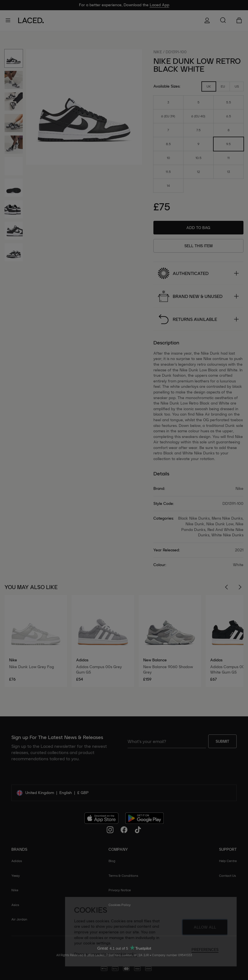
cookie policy (126, 956)
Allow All (205, 930)
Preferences (205, 952)
